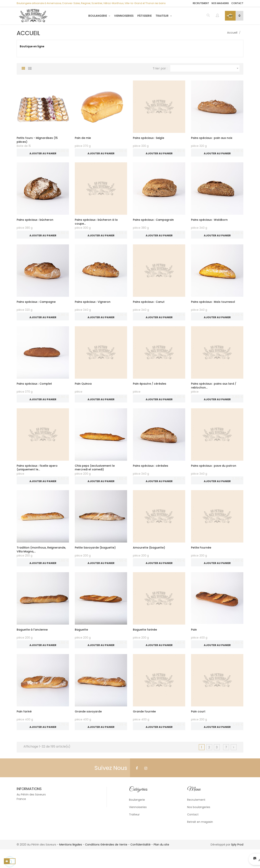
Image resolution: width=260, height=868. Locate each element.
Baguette (81, 643)
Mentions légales (71, 863)
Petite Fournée (201, 559)
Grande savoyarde (88, 728)
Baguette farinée (145, 643)
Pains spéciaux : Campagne (36, 306)
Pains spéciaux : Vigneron (93, 306)
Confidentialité (140, 863)
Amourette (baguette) (149, 559)
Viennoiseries (138, 826)
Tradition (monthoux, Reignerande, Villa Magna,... (41, 561)
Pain (194, 643)
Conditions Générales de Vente (106, 863)
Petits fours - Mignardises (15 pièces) (37, 140)
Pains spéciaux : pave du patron (214, 475)
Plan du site (161, 863)
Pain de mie (83, 138)
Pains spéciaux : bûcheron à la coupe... (96, 224)
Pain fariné (24, 728)
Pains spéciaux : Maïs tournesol (213, 306)
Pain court (198, 728)
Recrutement (201, 3)
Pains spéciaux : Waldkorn (209, 222)
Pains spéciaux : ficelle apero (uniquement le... (37, 477)
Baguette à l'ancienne (32, 643)
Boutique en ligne (32, 46)
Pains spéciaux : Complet (34, 391)
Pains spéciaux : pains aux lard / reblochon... (214, 393)
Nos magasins (220, 3)
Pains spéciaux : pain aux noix (212, 138)
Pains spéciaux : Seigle (149, 138)
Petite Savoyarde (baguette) (95, 559)
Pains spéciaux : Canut (149, 306)
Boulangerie (137, 818)
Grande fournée (144, 728)
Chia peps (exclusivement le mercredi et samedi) (95, 477)
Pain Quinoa (83, 391)
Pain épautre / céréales (150, 391)
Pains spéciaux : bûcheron (35, 222)
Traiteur (134, 833)
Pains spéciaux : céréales (151, 475)
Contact (237, 3)
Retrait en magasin (200, 840)
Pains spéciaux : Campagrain (153, 222)
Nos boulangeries (199, 826)
